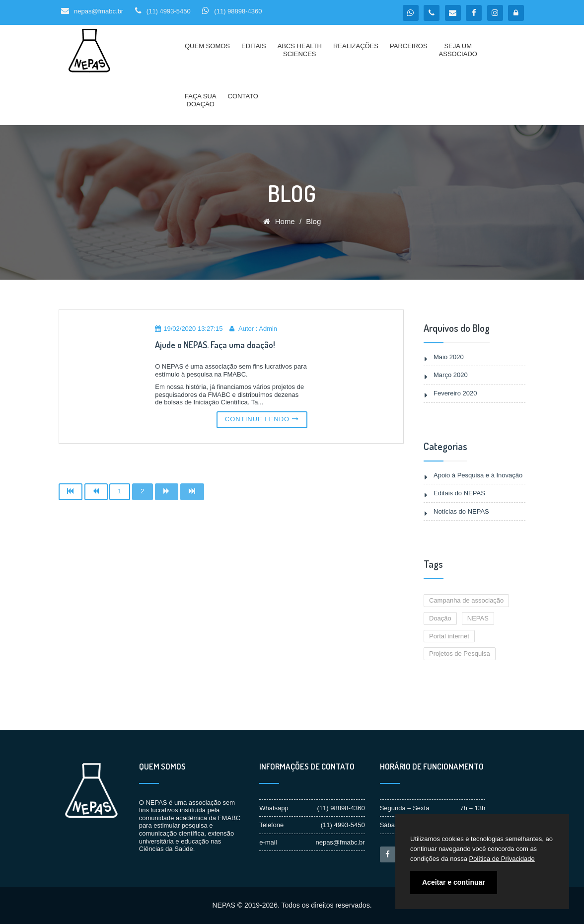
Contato (243, 96)
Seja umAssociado (458, 50)
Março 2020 (451, 375)
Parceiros (409, 46)
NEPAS (478, 618)
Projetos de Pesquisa (460, 654)
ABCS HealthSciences (300, 50)
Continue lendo (262, 419)
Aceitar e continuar (454, 882)
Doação (440, 618)
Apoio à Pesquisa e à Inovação (478, 475)
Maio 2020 (449, 357)
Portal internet (449, 636)
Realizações (356, 46)
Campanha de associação (466, 600)
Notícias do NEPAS (461, 511)
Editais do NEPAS (459, 493)
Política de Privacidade (502, 859)
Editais (254, 46)
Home (279, 221)
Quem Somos (207, 46)
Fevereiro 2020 (455, 393)
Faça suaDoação (201, 100)
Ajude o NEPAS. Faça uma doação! (215, 345)
